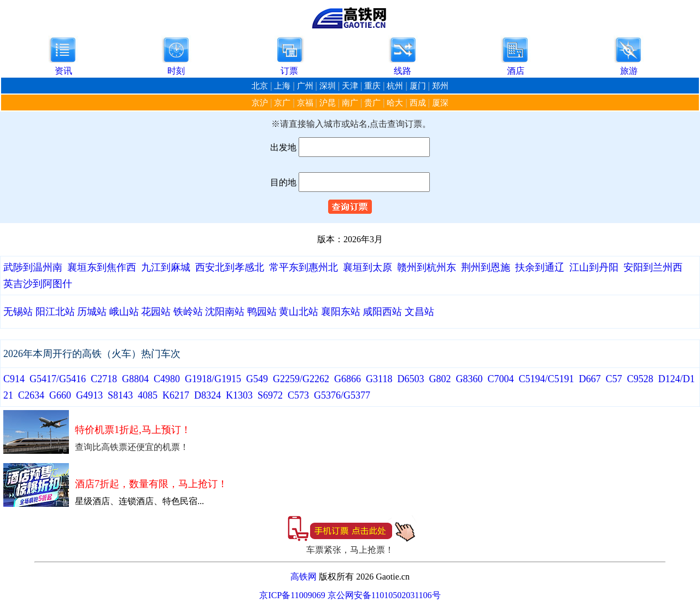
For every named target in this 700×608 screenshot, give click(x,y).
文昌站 (419, 312)
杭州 (395, 86)
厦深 (440, 103)
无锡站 (18, 312)
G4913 (89, 395)
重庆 (372, 86)
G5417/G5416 (58, 379)
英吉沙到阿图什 (38, 284)
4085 (148, 395)
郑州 (440, 86)
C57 (614, 379)
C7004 (500, 379)
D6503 (410, 379)
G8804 (135, 379)
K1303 (239, 395)
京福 (305, 103)
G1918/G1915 (213, 379)
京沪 (260, 103)
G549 (257, 379)
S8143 (120, 395)
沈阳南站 (225, 312)
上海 (282, 86)
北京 (260, 86)
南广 (350, 103)
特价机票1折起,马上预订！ (133, 430)
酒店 (516, 71)
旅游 (629, 71)
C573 (298, 395)
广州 (305, 86)
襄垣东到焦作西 (102, 267)
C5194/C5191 (546, 379)
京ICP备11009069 (292, 595)
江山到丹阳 (594, 267)
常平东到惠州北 (304, 267)
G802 (440, 379)
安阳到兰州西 (653, 267)
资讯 (63, 71)
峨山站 (124, 312)
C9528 (640, 379)
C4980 (167, 379)
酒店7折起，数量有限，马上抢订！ (151, 484)
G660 (60, 395)
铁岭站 (188, 312)
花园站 (156, 312)
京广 (282, 103)
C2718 (104, 379)
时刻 (176, 71)
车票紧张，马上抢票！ (350, 550)
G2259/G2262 (301, 379)
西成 (418, 103)
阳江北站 (55, 312)
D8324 (208, 395)
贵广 (372, 103)
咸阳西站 (382, 312)
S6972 (270, 395)
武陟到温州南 (33, 267)
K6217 (176, 395)
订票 (289, 71)
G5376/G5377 (342, 395)
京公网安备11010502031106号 (384, 595)
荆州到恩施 (486, 267)
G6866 (348, 379)
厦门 (418, 86)
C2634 (31, 395)
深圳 (328, 86)
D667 (590, 379)
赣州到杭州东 (427, 267)
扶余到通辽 (540, 267)
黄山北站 (299, 312)
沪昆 (328, 103)
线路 (402, 71)
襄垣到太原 (367, 267)
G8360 (469, 379)
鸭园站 (262, 312)
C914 (14, 379)
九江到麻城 (166, 267)
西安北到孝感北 (230, 267)
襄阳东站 (341, 312)
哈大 (395, 103)
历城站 (92, 312)
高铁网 (304, 577)
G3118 (379, 379)
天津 (350, 86)
